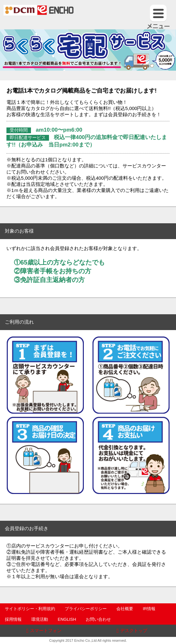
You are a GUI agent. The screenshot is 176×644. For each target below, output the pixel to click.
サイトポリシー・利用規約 (30, 609)
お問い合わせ (98, 619)
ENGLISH (67, 619)
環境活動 (40, 619)
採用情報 (13, 619)
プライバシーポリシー (86, 609)
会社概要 (125, 609)
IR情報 (149, 609)
